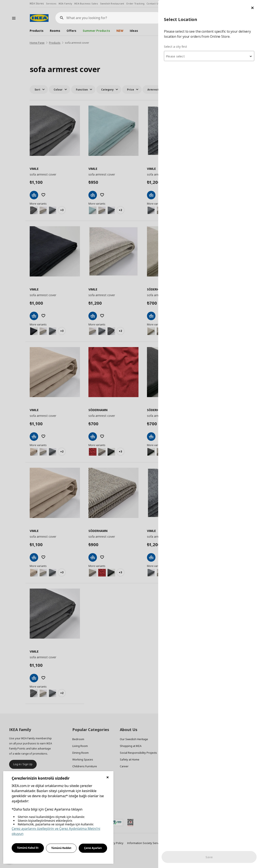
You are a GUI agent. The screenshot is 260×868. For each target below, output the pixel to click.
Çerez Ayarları (93, 848)
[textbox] (209, 56)
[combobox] (209, 56)
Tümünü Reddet (61, 848)
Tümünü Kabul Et (28, 848)
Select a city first (175, 47)
